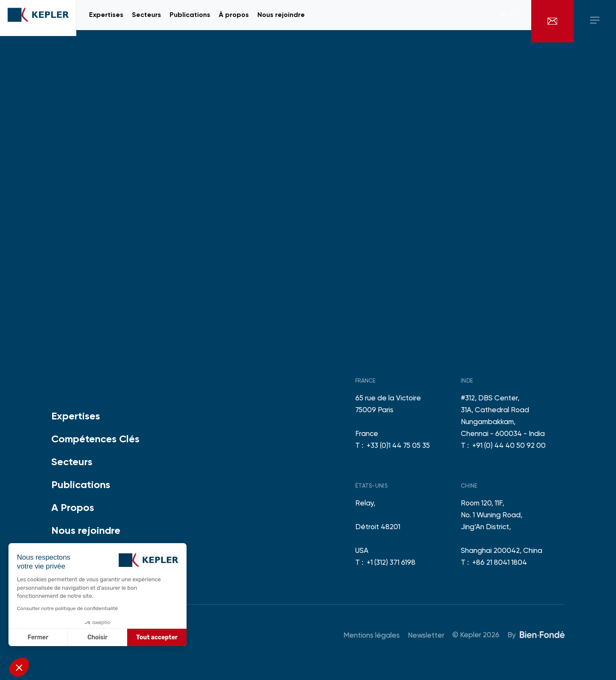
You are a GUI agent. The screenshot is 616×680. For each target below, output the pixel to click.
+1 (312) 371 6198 (391, 562)
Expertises (76, 416)
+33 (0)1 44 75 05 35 (398, 445)
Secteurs (72, 462)
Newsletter (426, 635)
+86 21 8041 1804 (500, 562)
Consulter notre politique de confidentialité (67, 608)
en (515, 21)
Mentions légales (372, 635)
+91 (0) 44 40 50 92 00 (509, 445)
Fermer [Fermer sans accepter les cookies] (38, 637)
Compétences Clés (95, 439)
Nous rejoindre (86, 530)
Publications (81, 484)
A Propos (73, 507)
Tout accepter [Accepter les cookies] (157, 637)
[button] (19, 667)
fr (503, 21)
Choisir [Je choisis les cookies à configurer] (97, 637)
